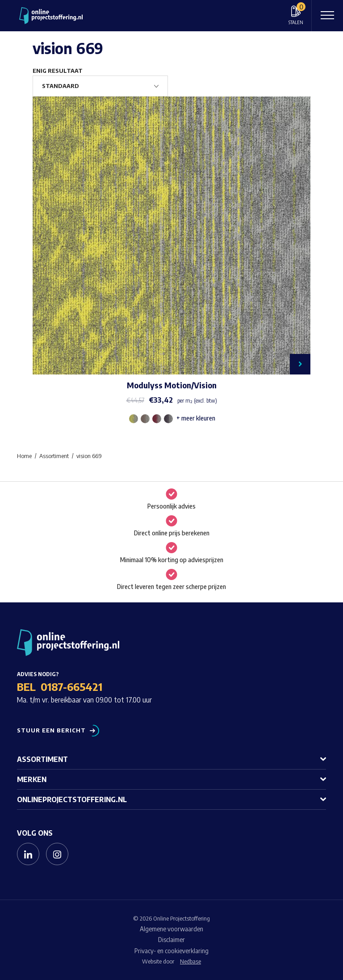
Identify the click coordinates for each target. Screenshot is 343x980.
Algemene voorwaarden (171, 929)
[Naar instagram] (57, 854)
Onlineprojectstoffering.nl (72, 799)
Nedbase (190, 961)
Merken (32, 779)
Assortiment (42, 759)
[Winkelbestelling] (100, 86)
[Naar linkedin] (28, 854)
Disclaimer (171, 940)
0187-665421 (71, 686)
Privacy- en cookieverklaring (171, 951)
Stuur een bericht (51, 730)
